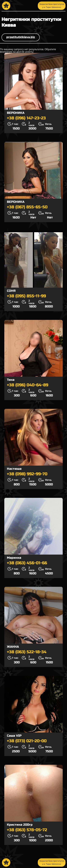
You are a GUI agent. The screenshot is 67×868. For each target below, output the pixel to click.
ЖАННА (13, 647)
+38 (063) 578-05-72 (27, 830)
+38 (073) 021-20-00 (27, 741)
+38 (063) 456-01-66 (27, 563)
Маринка (14, 558)
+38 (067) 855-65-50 (27, 207)
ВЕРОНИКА (16, 113)
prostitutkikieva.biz (21, 37)
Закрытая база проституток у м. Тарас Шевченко (52, 6)
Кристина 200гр (20, 825)
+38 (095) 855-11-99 (26, 296)
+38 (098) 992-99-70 (27, 474)
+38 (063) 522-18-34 (27, 652)
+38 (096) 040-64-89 (28, 385)
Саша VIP (14, 736)
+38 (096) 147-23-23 (26, 118)
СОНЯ (11, 291)
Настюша (14, 469)
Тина (11, 380)
